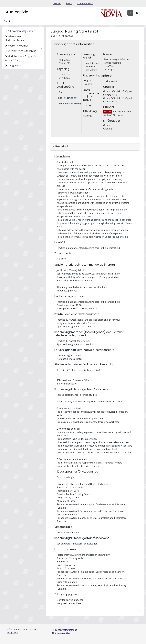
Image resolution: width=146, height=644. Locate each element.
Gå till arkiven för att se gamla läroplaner (23, 631)
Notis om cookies (61, 633)
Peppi (69, 3)
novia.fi (57, 3)
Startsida (8, 21)
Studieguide (16, 12)
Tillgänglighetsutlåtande (65, 630)
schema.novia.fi (85, 3)
